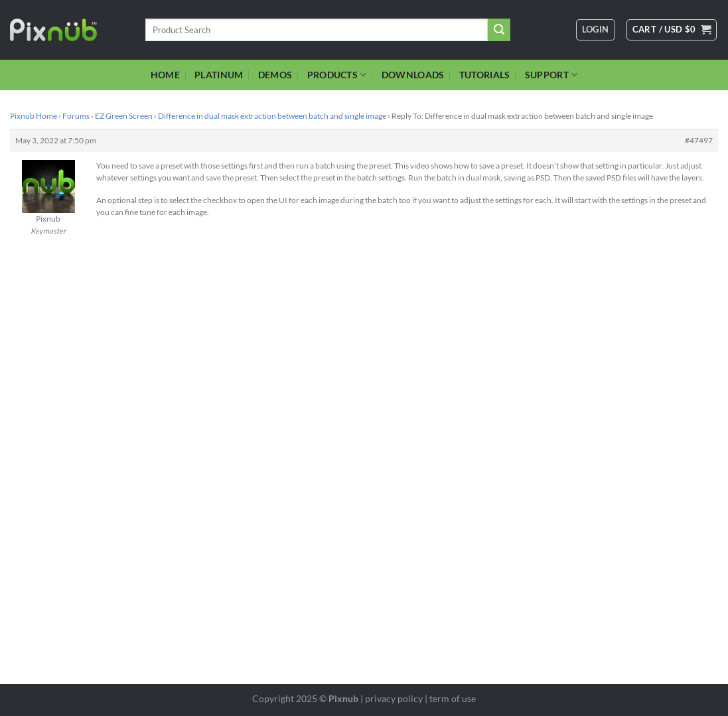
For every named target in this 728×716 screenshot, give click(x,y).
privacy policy (394, 698)
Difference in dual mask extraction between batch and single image (272, 116)
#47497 (699, 140)
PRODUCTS (337, 75)
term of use (453, 698)
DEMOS (275, 75)
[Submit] (499, 30)
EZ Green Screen (124, 116)
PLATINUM (219, 75)
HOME (165, 75)
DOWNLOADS (413, 75)
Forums (76, 116)
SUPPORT (551, 75)
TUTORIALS (485, 75)
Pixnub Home (34, 116)
